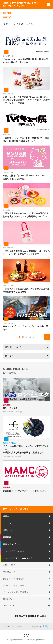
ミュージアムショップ (13, 551)
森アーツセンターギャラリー (17, 509)
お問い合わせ (9, 599)
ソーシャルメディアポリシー (17, 592)
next (47, 337)
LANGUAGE (9, 606)
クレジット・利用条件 (13, 579)
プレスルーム (9, 572)
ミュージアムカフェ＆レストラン (19, 558)
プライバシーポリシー (13, 585)
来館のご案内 (9, 565)
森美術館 (7, 537)
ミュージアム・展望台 (13, 627)
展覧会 (6, 516)
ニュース (7, 523)
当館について (9, 530)
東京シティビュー (11, 544)
